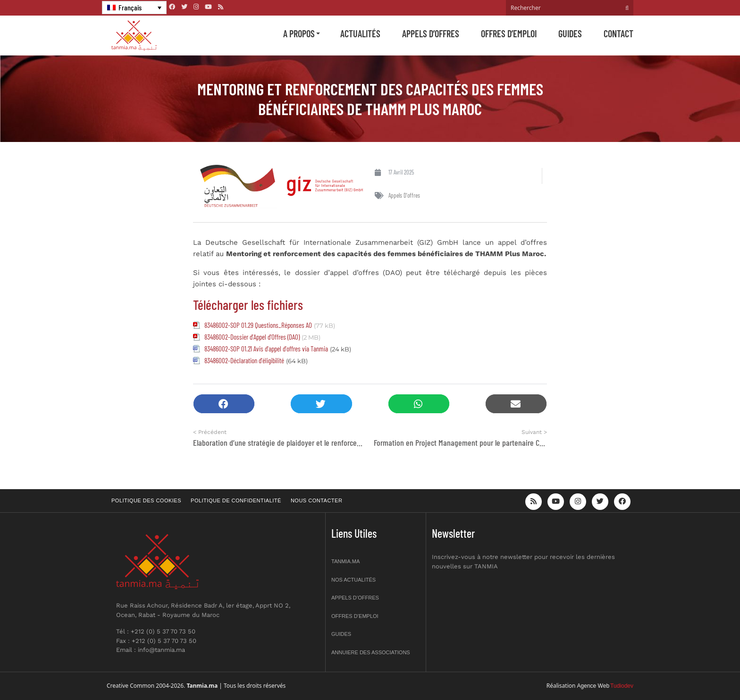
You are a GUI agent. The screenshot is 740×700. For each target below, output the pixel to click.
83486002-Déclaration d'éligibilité (244, 360)
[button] (224, 404)
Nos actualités (353, 580)
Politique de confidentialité (236, 500)
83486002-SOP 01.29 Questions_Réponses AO (258, 325)
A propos (299, 33)
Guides (570, 33)
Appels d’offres (431, 33)
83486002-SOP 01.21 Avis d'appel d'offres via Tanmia (266, 349)
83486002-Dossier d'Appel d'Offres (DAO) (252, 337)
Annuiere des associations (371, 652)
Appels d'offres (404, 195)
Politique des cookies (146, 500)
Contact (618, 33)
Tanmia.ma (345, 561)
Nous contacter (316, 500)
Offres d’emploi (509, 33)
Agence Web (593, 686)
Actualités (360, 33)
